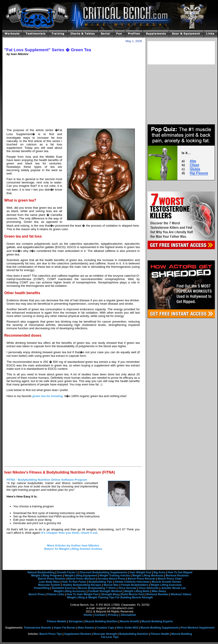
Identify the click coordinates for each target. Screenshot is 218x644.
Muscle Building (182, 634)
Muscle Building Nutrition (101, 621)
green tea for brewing (48, 396)
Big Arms (160, 572)
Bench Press (37, 594)
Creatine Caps (106, 628)
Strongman (76, 621)
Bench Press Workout (81, 579)
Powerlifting (42, 588)
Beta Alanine (86, 628)
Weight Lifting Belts (137, 591)
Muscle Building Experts (157, 621)
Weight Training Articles (115, 576)
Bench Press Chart (170, 579)
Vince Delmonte (149, 588)
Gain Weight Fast (140, 572)
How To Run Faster (74, 582)
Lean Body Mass (49, 582)
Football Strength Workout (105, 591)
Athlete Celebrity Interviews (132, 582)
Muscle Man (111, 585)
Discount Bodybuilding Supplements (104, 572)
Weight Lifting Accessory (70, 591)
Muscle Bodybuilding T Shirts (97, 588)
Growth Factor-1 (67, 572)
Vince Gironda (127, 588)
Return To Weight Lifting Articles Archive (73, 549)
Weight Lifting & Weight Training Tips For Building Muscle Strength (110, 597)
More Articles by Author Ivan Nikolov (73, 545)
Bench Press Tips (51, 634)
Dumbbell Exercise (64, 588)
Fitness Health (160, 634)
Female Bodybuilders (134, 585)
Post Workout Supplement (198, 628)
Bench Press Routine (51, 579)
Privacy (113, 615)
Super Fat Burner (65, 628)
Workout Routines (177, 576)
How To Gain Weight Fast (83, 594)
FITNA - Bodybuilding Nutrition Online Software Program (47, 480)
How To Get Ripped (180, 572)
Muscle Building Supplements (160, 628)
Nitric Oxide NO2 (128, 628)
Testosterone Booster (38, 628)
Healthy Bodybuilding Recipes (82, 585)
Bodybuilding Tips (100, 582)
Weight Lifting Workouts (148, 576)
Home (88, 615)
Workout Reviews (157, 594)
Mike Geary (159, 591)
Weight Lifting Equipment (81, 576)
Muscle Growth (130, 621)
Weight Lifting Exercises (166, 585)
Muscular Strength (105, 634)
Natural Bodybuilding (41, 572)
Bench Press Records (142, 579)
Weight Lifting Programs (47, 576)
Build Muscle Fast (133, 594)
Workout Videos (181, 594)
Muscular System (49, 585)
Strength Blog (110, 594)
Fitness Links (56, 594)
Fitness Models (57, 621)
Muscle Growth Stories (166, 582)
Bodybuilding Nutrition (134, 634)
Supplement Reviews (78, 634)
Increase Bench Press (112, 579)
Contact (100, 615)
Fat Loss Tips (110, 637)
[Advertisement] (73, 94)
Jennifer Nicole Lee (173, 588)
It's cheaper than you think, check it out (69, 533)
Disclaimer (129, 615)
